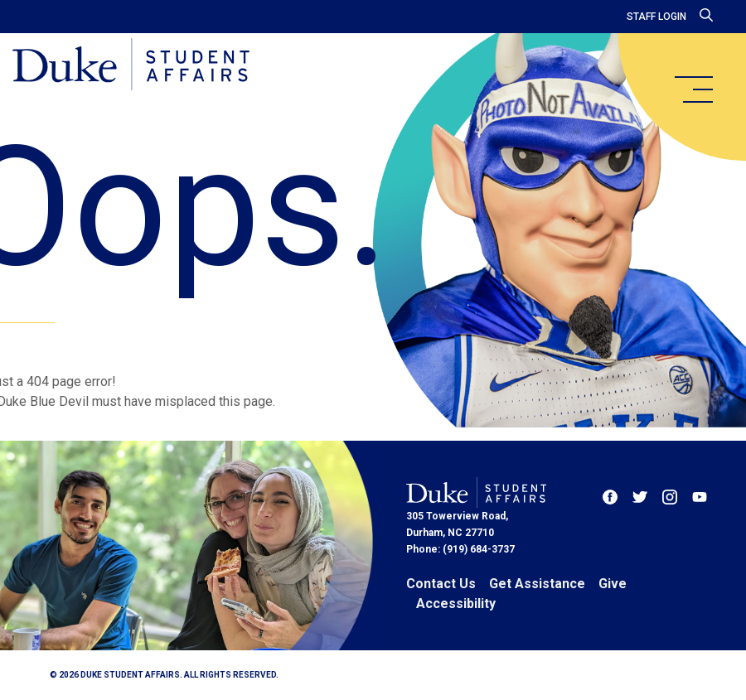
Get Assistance (537, 584)
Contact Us (441, 584)
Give (613, 584)
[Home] (135, 66)
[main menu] (693, 89)
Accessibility (456, 603)
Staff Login (656, 17)
